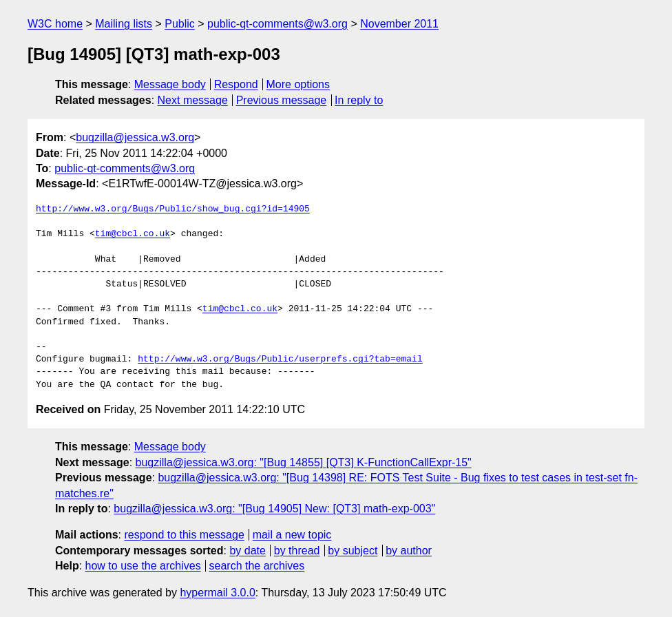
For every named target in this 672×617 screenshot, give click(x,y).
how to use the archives (143, 566)
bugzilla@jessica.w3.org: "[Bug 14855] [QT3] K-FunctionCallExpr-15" (304, 462)
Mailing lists (124, 24)
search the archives (257, 566)
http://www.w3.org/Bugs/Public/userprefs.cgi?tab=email (280, 359)
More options (298, 84)
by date (247, 551)
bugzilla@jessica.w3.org (135, 137)
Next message (193, 100)
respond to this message (184, 535)
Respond (236, 84)
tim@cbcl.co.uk (133, 234)
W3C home (55, 24)
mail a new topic (292, 535)
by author (409, 551)
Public (180, 24)
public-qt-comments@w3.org (277, 24)
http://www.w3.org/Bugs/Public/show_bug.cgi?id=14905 (173, 209)
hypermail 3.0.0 (217, 593)
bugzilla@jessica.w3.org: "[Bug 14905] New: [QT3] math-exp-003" (274, 509)
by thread (297, 551)
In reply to (359, 100)
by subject (353, 551)
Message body (170, 84)
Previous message (282, 100)
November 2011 (399, 24)
